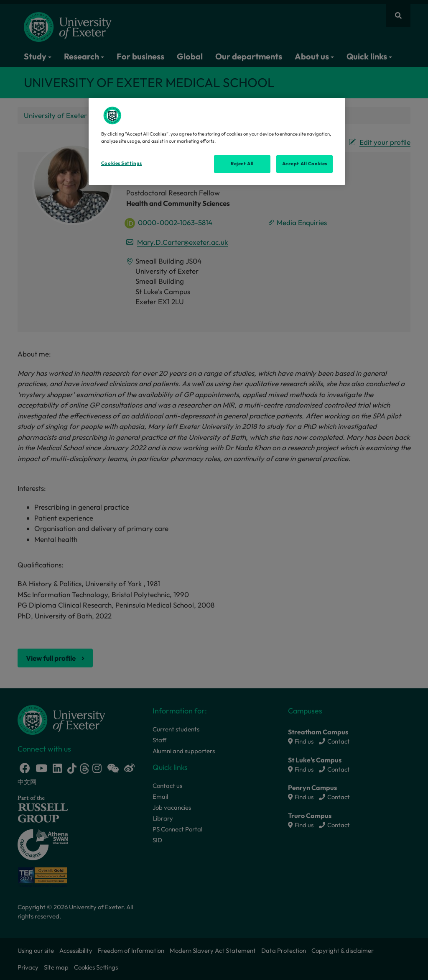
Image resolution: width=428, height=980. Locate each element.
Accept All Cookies (305, 164)
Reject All (242, 164)
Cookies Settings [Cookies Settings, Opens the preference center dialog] (122, 163)
